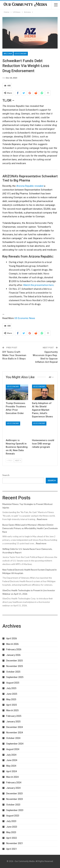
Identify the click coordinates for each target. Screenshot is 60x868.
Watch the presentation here (38, 285)
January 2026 (13, 655)
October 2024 (13, 738)
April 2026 (12, 638)
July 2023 (11, 821)
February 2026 (14, 649)
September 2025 (15, 677)
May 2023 (11, 832)
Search (6, 475)
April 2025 (12, 705)
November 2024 (15, 733)
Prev (10, 460)
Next (18, 460)
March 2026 (12, 644)
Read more (42, 519)
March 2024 (12, 777)
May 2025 (11, 699)
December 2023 (14, 794)
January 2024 (13, 788)
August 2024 (13, 749)
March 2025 (12, 710)
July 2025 (11, 688)
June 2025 (12, 694)
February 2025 (14, 716)
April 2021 (12, 849)
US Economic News (25, 318)
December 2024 (14, 727)
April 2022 (12, 838)
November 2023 (15, 799)
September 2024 (15, 744)
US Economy (21, 54)
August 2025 (13, 683)
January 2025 (13, 722)
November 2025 (15, 666)
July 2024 (11, 755)
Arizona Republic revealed (30, 186)
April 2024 (12, 771)
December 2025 (14, 661)
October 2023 (13, 805)
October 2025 (13, 672)
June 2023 (12, 827)
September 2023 (15, 810)
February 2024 (14, 783)
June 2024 (12, 760)
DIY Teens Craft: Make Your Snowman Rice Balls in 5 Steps (14, 355)
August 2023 (13, 816)
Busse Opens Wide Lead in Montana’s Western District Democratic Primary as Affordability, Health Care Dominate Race (30, 528)
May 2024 (11, 766)
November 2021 (15, 843)
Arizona (8, 54)
